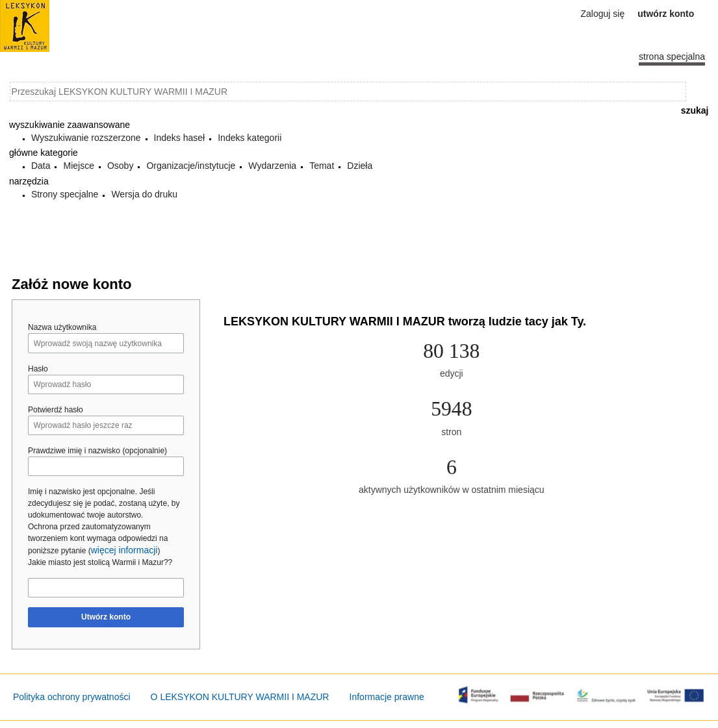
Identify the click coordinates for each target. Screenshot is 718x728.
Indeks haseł (180, 138)
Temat (322, 166)
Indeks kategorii (250, 138)
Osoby (120, 166)
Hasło (38, 369)
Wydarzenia (272, 166)
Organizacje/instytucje (191, 166)
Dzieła (360, 166)
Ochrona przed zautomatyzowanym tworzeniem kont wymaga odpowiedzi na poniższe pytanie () (98, 539)
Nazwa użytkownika (62, 327)
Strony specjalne (65, 194)
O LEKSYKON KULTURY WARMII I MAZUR (240, 697)
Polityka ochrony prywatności (72, 697)
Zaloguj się (603, 14)
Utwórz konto (106, 617)
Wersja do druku (144, 194)
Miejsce (78, 166)
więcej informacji (124, 550)
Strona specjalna (672, 56)
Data (41, 166)
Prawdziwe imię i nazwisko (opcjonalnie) (97, 451)
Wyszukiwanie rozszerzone (86, 138)
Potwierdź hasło (56, 410)
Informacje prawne (387, 697)
